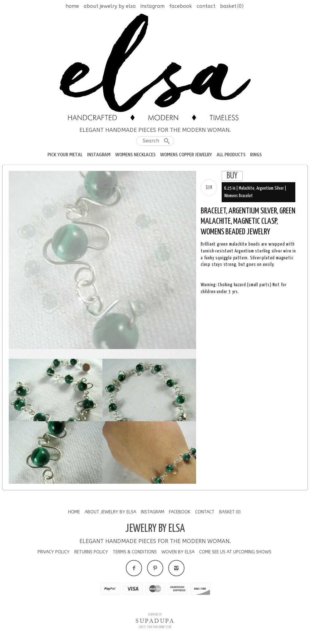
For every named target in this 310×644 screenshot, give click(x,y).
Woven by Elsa (178, 556)
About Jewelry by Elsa (110, 6)
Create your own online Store (155, 631)
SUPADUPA (155, 624)
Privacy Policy (54, 556)
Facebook (181, 6)
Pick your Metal (65, 155)
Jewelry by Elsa (155, 532)
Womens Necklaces (135, 155)
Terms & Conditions (135, 556)
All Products (231, 155)
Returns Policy (91, 556)
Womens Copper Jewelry (186, 155)
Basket (232, 6)
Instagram (153, 6)
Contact (206, 6)
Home (72, 6)
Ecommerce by (155, 618)
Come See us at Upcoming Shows (235, 556)
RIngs (256, 155)
